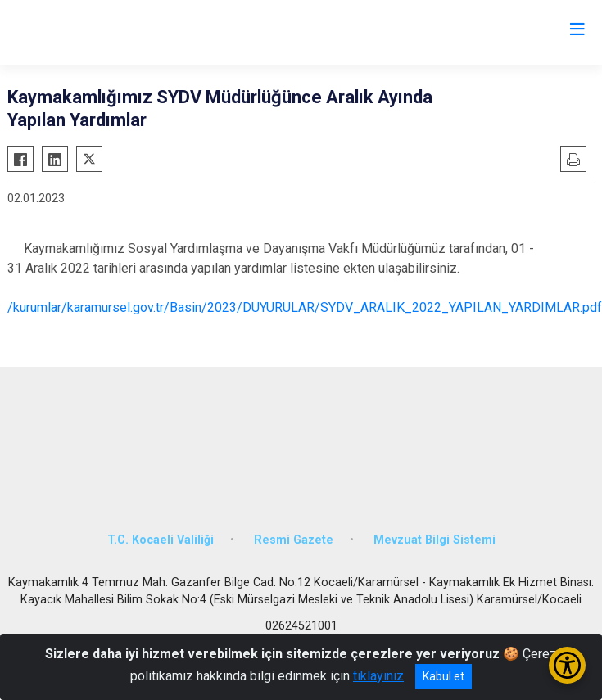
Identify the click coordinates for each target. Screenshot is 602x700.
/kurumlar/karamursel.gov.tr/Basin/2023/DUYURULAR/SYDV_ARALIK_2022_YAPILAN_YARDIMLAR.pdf (305, 307)
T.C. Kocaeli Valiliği (161, 540)
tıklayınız (378, 676)
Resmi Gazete (294, 540)
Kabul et (444, 676)
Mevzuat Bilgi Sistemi (435, 540)
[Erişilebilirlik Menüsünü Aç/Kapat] (567, 665)
